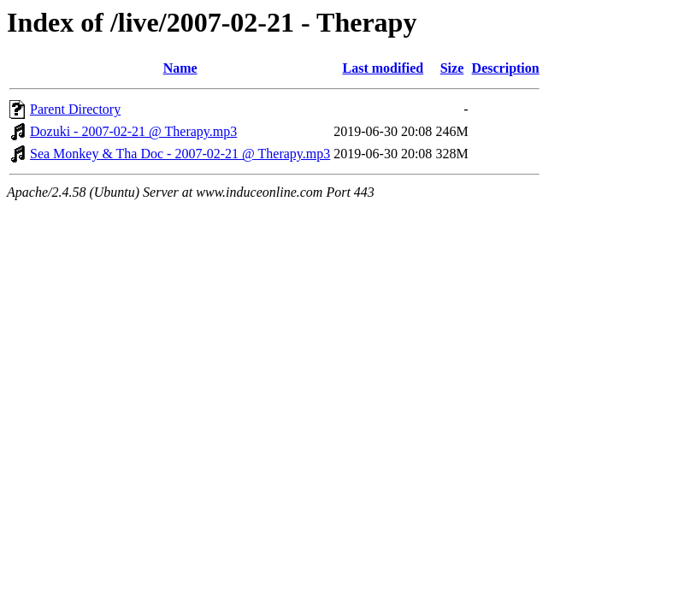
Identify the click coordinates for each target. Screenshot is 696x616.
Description (506, 68)
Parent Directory (75, 109)
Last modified (383, 68)
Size (452, 68)
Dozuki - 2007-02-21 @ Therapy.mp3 (133, 131)
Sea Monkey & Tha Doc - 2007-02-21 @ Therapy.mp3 (180, 154)
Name (180, 68)
